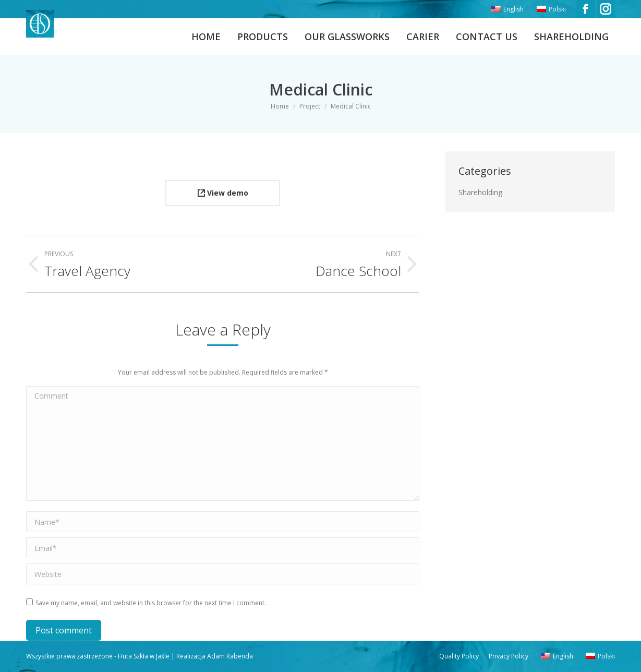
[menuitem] (506, 9)
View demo (223, 193)
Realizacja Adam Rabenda (214, 656)
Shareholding (480, 192)
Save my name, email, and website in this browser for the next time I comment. (151, 603)
